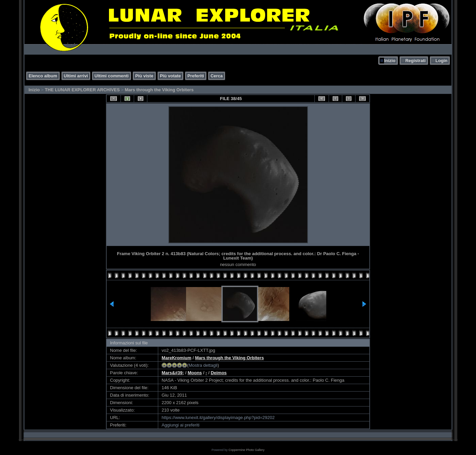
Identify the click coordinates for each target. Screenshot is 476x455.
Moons (195, 373)
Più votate (170, 76)
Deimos (219, 373)
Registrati (416, 61)
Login (442, 61)
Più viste (144, 76)
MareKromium (176, 358)
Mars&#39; (173, 373)
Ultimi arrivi (76, 76)
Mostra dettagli (203, 365)
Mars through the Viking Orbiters (159, 90)
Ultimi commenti (112, 76)
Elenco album (43, 76)
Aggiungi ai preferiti (180, 425)
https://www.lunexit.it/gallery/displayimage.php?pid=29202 (218, 418)
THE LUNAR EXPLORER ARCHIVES (82, 90)
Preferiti (196, 76)
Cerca (217, 76)
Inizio (390, 61)
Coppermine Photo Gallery (246, 450)
